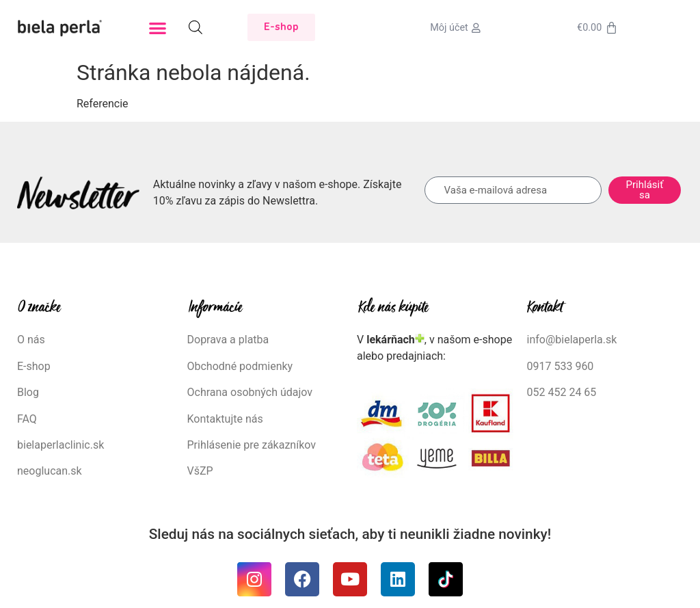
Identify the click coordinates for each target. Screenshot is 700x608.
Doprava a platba (228, 340)
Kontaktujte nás (225, 419)
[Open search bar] (196, 27)
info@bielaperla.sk (572, 340)
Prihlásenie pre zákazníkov (252, 445)
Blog (28, 392)
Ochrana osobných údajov (250, 392)
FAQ (27, 419)
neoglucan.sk (50, 471)
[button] (158, 28)
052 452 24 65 (562, 392)
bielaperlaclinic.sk (60, 445)
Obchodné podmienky (240, 366)
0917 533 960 (561, 366)
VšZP (202, 471)
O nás (31, 340)
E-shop (34, 366)
